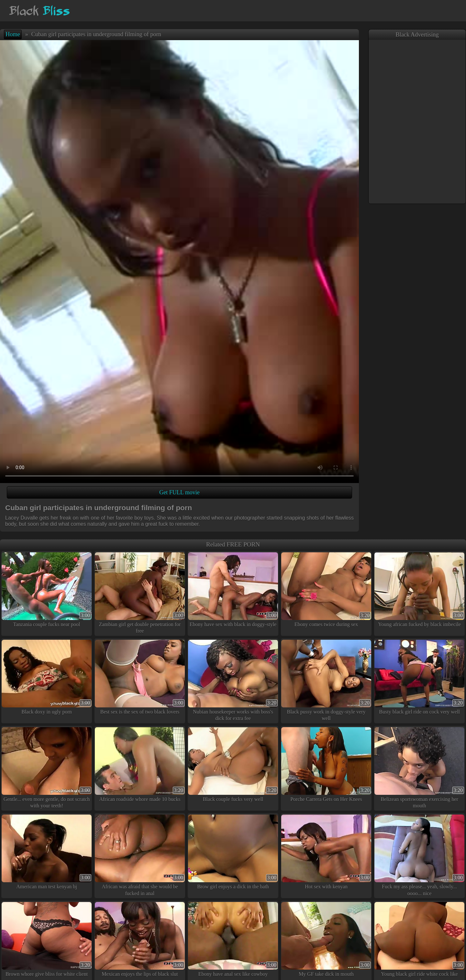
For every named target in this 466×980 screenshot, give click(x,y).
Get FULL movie (179, 492)
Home (13, 34)
